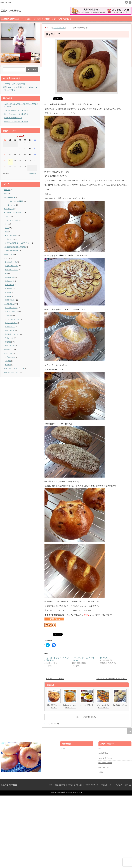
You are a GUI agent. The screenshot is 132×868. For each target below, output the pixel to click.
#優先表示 (7, 190)
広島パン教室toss (11, 11)
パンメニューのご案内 (11, 220)
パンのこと (7, 216)
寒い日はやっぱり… (120, 705)
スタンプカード (9, 209)
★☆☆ (7, 232)
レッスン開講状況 (87, 705)
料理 (6, 273)
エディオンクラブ (11, 308)
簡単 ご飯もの (10, 285)
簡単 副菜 (8, 296)
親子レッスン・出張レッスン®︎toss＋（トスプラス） (20, 89)
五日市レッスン (10, 327)
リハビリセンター (11, 323)
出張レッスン (9, 331)
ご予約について (10, 357)
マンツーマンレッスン (12, 319)
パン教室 (8, 315)
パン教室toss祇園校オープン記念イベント (17, 243)
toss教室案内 (103, 753)
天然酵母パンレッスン (12, 334)
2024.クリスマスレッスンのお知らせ (16, 114)
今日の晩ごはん (9, 349)
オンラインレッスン (12, 311)
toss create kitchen (38, 19)
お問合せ (68, 19)
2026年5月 (32, 173)
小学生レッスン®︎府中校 (14, 84)
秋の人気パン (106, 658)
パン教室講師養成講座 (11, 251)
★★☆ (7, 228)
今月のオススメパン (12, 266)
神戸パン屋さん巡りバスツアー (14, 369)
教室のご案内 (9, 19)
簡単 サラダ (9, 289)
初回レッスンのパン (12, 235)
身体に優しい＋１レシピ (12, 372)
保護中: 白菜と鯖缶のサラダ (13, 118)
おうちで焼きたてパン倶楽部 (13, 201)
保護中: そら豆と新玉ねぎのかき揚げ (16, 122)
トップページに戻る (53, 724)
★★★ (7, 224)
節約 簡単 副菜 (10, 277)
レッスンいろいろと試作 (55, 679)
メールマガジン (9, 254)
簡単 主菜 (8, 292)
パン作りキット (9, 239)
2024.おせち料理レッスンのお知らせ (16, 110)
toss (2, 19)
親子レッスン (9, 346)
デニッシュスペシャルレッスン (14, 213)
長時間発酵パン (10, 300)
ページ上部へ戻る (130, 731)
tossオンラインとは (22, 19)
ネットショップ (10, 205)
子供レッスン (9, 338)
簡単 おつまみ (10, 281)
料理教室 (8, 342)
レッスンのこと (59, 28)
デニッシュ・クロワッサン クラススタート (112, 679)
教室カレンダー (51, 19)
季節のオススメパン (12, 270)
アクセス (61, 19)
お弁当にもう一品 (11, 262)
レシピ (6, 258)
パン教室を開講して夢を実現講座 (15, 247)
